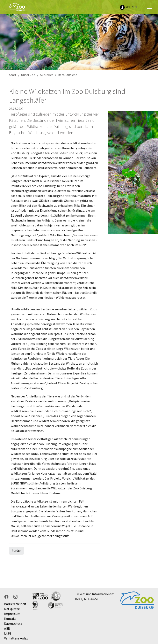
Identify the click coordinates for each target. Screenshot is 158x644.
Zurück (16, 551)
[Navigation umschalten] (150, 7)
